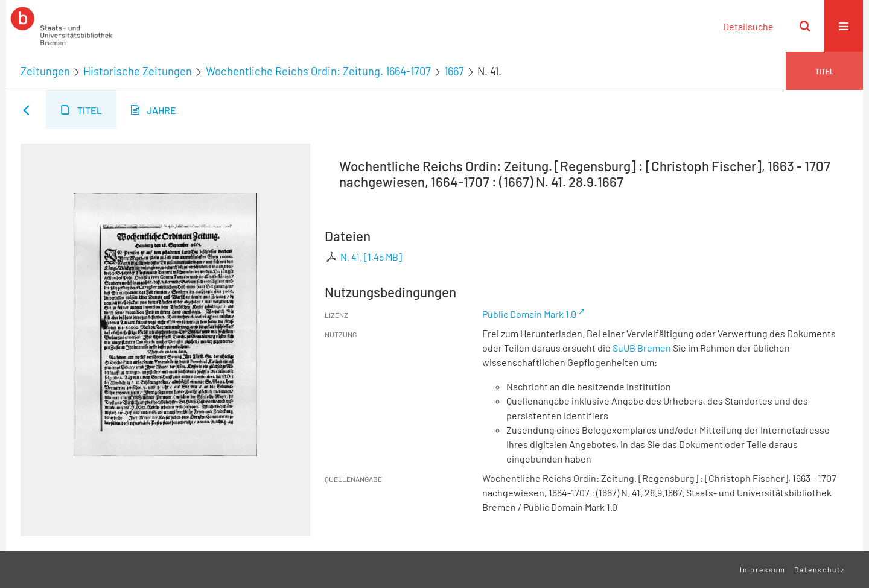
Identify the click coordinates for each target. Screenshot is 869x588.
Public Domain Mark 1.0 (529, 314)
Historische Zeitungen (138, 71)
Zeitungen (45, 71)
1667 (454, 71)
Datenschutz (820, 569)
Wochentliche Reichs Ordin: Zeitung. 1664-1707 (318, 71)
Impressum (763, 569)
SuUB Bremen (642, 348)
